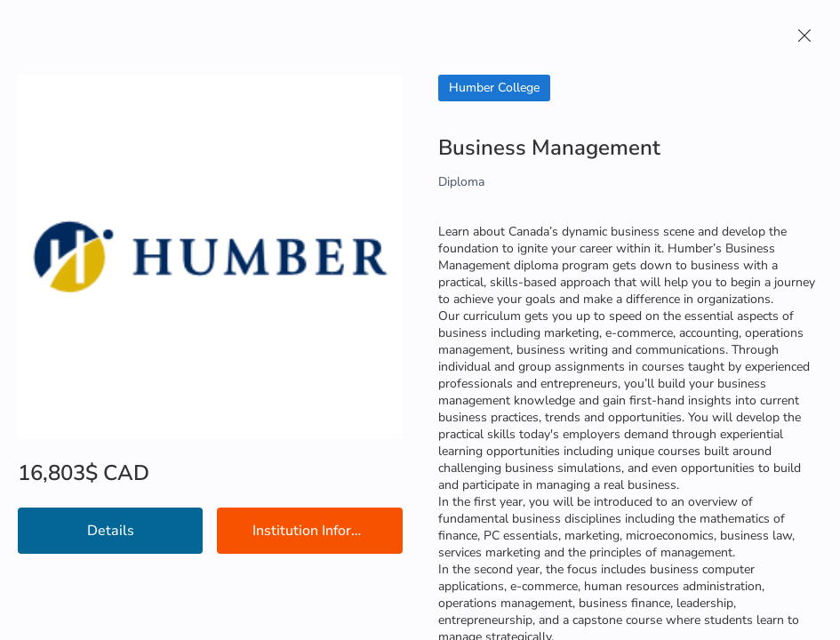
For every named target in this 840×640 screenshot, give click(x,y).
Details (111, 531)
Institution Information (324, 531)
